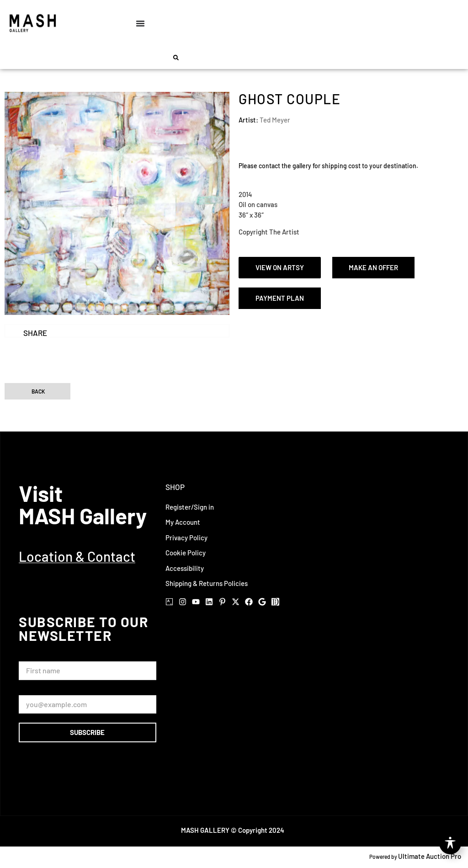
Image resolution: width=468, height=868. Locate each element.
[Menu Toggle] (140, 23)
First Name (37, 657)
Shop (175, 487)
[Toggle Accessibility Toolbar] (450, 843)
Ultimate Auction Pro (430, 856)
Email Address (42, 691)
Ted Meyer (275, 120)
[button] (176, 58)
